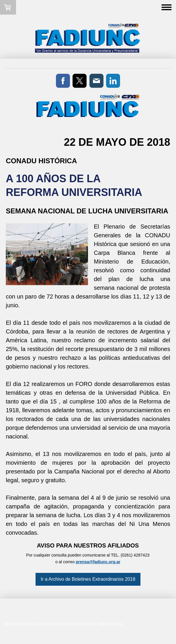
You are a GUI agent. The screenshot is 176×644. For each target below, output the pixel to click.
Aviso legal (14, 623)
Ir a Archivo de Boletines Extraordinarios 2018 (88, 579)
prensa (82, 562)
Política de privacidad (44, 623)
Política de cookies (80, 623)
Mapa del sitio (111, 623)
